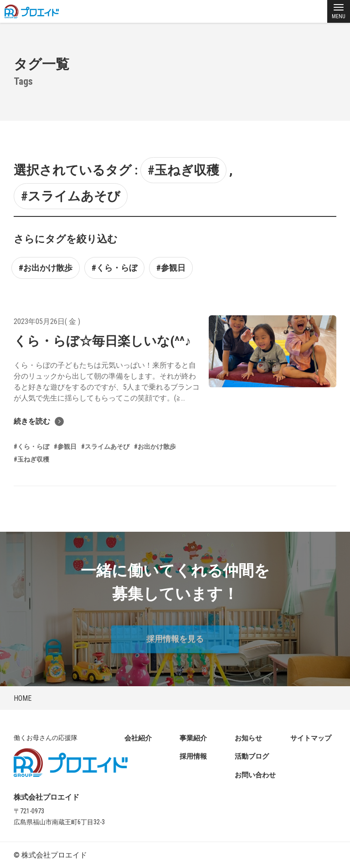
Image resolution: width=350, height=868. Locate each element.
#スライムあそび (71, 196)
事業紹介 (193, 738)
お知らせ (248, 738)
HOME (23, 698)
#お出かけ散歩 (46, 268)
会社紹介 (138, 738)
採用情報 (193, 756)
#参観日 (171, 268)
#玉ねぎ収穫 (183, 170)
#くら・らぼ (114, 268)
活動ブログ (252, 756)
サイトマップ (311, 738)
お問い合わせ (255, 775)
